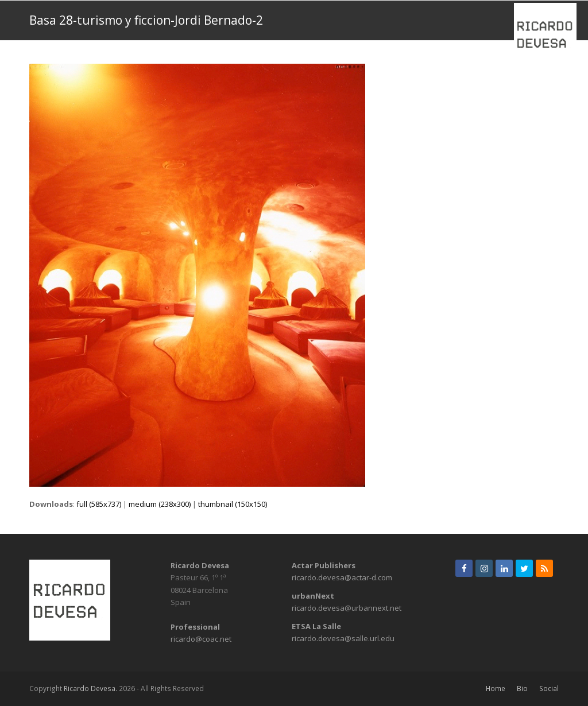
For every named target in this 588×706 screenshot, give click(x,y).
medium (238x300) (160, 504)
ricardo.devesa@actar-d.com (342, 577)
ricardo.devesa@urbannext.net (347, 608)
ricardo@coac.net (201, 639)
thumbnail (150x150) (233, 504)
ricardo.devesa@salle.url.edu (343, 638)
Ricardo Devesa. (90, 688)
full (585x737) (99, 504)
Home (496, 688)
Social (549, 688)
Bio (522, 688)
